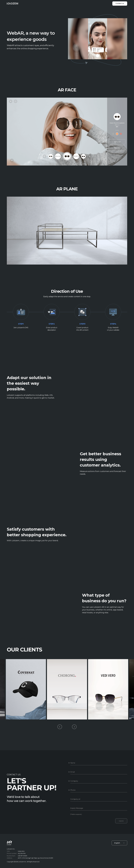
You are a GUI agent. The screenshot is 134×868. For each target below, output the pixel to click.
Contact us (120, 3)
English (119, 843)
